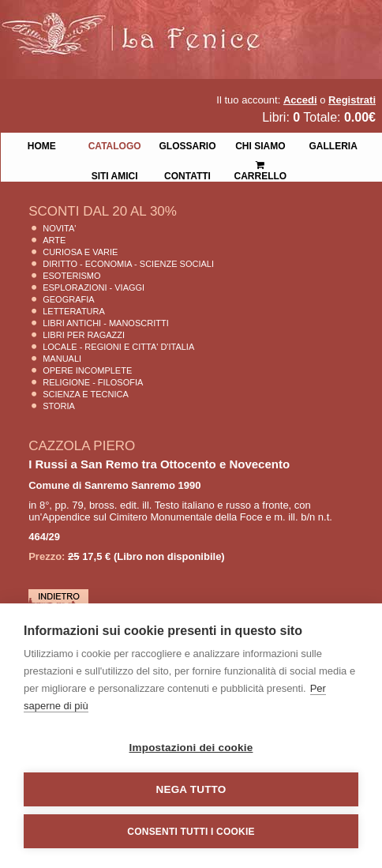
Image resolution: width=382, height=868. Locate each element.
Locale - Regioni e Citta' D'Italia (118, 347)
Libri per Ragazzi (84, 335)
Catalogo (115, 145)
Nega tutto (191, 789)
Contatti (187, 175)
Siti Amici (115, 175)
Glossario (187, 145)
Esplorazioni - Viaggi (94, 287)
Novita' (59, 228)
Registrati (352, 100)
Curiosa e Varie (80, 252)
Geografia (68, 299)
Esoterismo (71, 276)
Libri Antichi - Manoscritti (106, 323)
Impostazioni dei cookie (191, 748)
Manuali (62, 359)
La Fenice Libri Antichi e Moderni (138, 24)
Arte (54, 240)
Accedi (300, 100)
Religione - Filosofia (93, 382)
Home (42, 145)
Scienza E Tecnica (86, 394)
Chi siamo (260, 145)
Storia (59, 406)
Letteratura (74, 311)
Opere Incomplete (87, 370)
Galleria (333, 145)
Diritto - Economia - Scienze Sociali (128, 264)
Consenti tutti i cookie (191, 832)
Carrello (261, 164)
